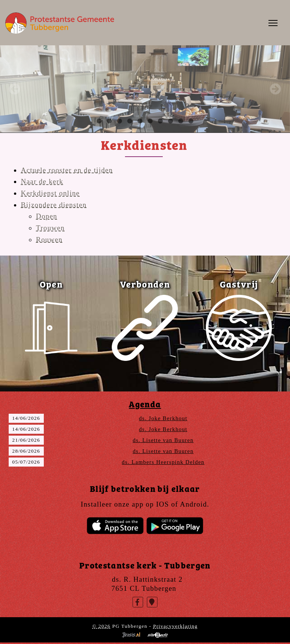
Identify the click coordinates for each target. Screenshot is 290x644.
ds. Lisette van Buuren (163, 440)
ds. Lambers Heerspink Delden (163, 462)
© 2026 (101, 626)
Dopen (46, 216)
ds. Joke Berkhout (163, 418)
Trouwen (50, 228)
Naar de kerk (42, 181)
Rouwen (49, 240)
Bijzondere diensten (54, 205)
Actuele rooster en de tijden (67, 170)
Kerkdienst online (50, 193)
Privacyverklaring (175, 626)
